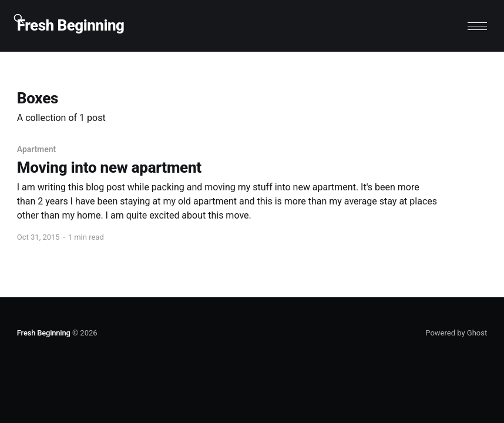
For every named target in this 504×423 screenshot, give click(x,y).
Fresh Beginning (71, 26)
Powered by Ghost (456, 333)
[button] (477, 26)
